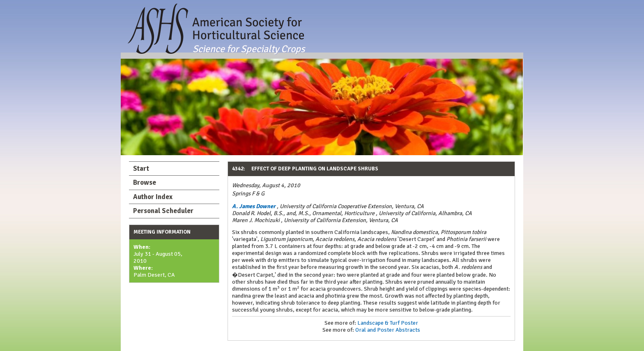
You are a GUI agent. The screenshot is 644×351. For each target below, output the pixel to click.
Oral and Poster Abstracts (388, 330)
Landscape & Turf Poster (388, 323)
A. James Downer (254, 206)
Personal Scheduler (163, 211)
